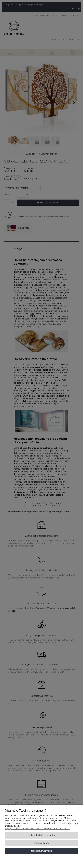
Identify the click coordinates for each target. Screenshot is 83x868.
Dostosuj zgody (41, 843)
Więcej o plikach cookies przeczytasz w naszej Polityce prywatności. (37, 828)
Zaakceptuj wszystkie (41, 851)
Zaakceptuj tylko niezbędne (41, 835)
